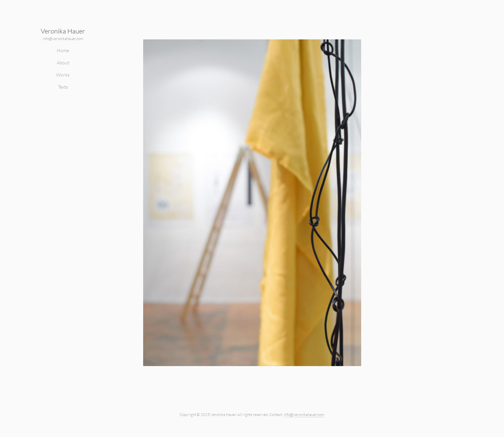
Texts (63, 87)
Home (63, 50)
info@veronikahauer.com (63, 39)
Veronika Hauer (63, 31)
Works (63, 75)
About (63, 63)
